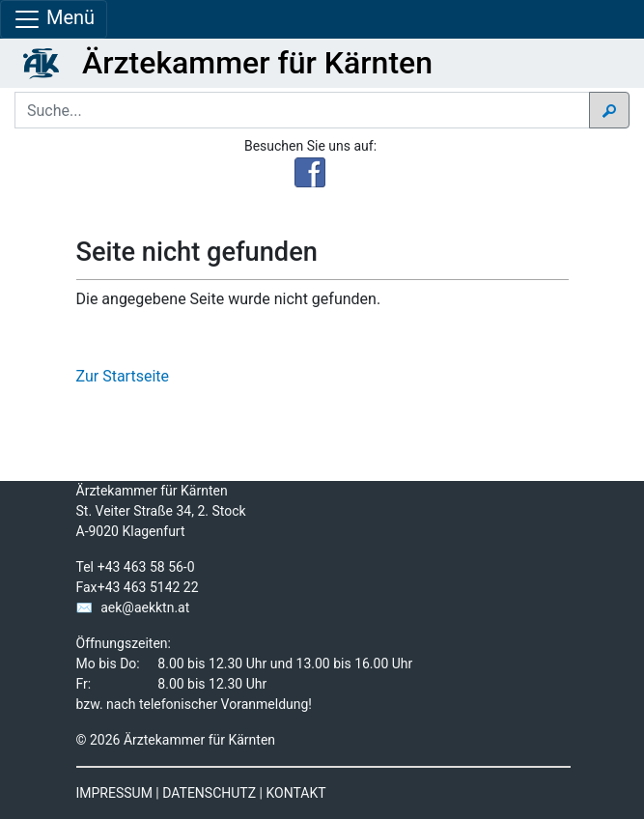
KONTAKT (295, 793)
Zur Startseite (123, 376)
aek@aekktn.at (145, 607)
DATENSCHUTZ (209, 793)
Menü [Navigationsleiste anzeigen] (54, 19)
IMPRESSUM (114, 793)
